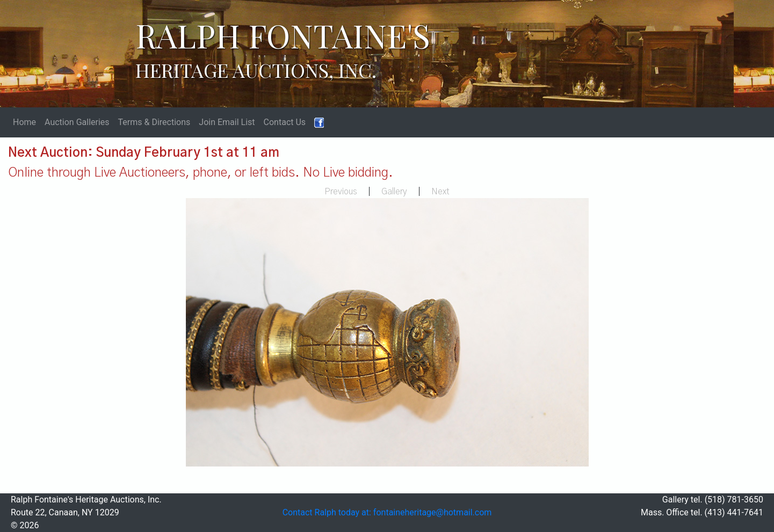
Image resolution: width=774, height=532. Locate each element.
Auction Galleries (77, 122)
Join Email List (227, 122)
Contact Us (285, 122)
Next (440, 192)
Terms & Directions (154, 122)
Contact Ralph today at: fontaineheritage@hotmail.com (387, 512)
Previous (341, 192)
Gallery (394, 192)
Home (24, 122)
